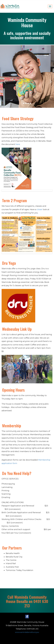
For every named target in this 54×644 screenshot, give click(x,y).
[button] (4, 76)
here (18, 144)
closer (40, 209)
